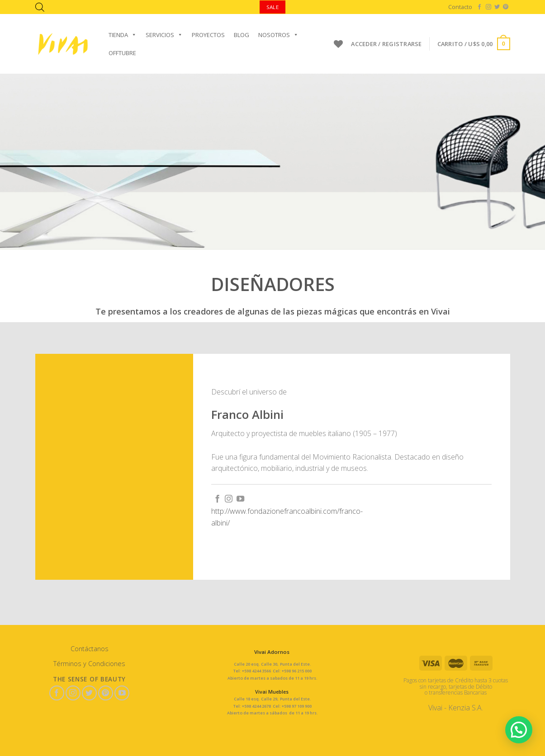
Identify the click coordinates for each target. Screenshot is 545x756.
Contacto (460, 7)
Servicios (164, 35)
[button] (519, 731)
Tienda (123, 35)
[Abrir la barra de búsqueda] (40, 7)
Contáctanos (90, 649)
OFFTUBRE (122, 53)
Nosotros (278, 35)
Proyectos (208, 35)
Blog (242, 35)
